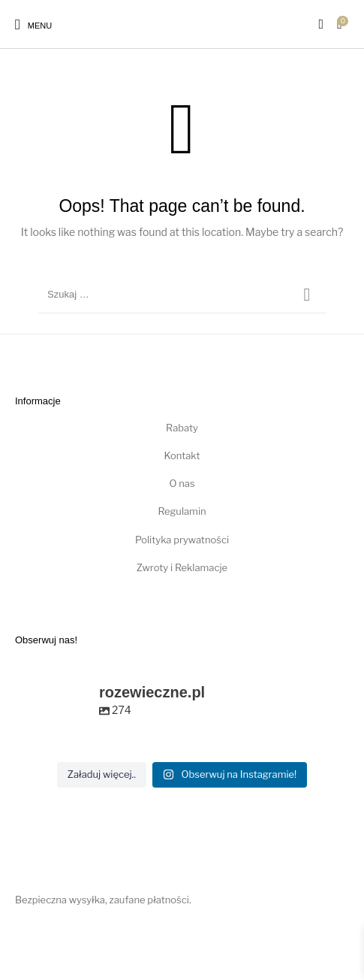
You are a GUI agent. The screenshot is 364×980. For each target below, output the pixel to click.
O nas (182, 483)
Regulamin (182, 511)
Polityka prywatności (182, 540)
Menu (40, 26)
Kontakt (182, 455)
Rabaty (182, 428)
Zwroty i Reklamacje (182, 567)
